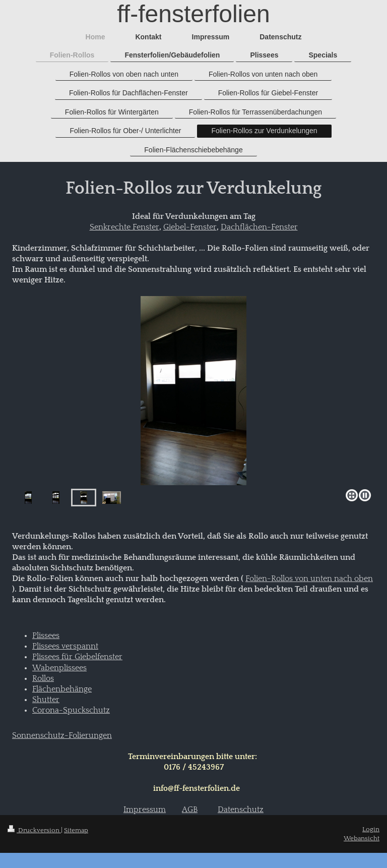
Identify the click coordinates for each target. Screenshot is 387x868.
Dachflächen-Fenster (259, 227)
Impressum (145, 810)
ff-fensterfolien (193, 14)
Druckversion (34, 830)
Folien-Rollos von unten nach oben (309, 579)
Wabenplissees (59, 668)
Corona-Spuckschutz (71, 710)
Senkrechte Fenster (124, 227)
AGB (190, 810)
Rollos (43, 679)
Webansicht (362, 838)
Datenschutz (241, 810)
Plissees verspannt (65, 646)
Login (371, 829)
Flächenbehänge (62, 689)
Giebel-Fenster (190, 227)
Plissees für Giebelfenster (77, 657)
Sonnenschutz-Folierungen (62, 736)
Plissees (46, 636)
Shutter (46, 700)
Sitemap (76, 830)
